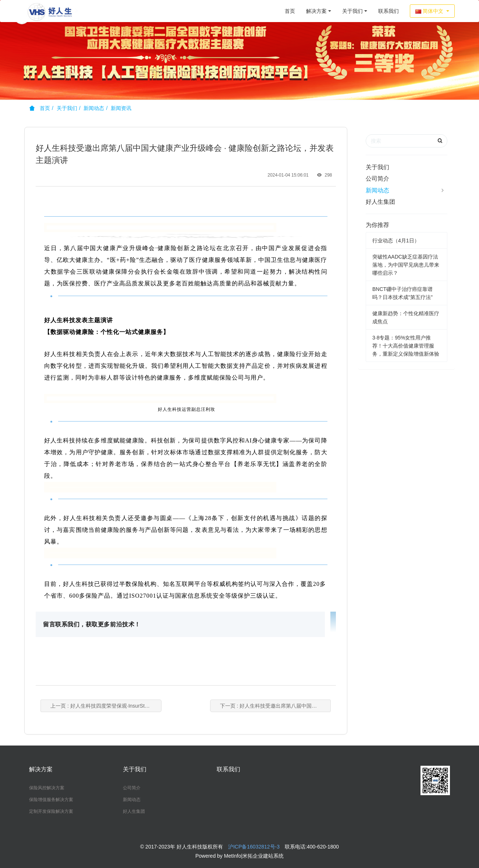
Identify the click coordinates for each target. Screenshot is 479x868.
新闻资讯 (121, 108)
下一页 (267, 706)
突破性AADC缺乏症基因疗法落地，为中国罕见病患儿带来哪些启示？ (406, 265)
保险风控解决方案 (47, 788)
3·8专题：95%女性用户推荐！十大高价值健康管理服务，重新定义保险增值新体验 (406, 346)
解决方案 (316, 11)
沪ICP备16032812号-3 (254, 847)
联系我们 (388, 11)
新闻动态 (94, 108)
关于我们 (352, 11)
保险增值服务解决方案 (51, 800)
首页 (290, 11)
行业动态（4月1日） (396, 241)
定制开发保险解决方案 (51, 811)
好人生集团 (380, 202)
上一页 (114, 706)
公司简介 (377, 179)
